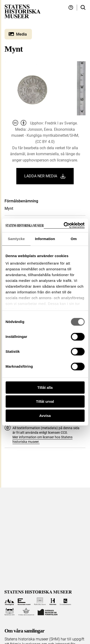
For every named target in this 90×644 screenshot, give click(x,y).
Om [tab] (74, 239)
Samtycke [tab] (16, 239)
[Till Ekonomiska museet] (24, 601)
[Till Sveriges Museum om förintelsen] (48, 612)
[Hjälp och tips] (71, 8)
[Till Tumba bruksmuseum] (26, 612)
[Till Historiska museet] (53, 601)
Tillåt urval (45, 401)
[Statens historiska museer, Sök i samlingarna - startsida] (23, 11)
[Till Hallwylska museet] (40, 601)
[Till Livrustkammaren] (66, 601)
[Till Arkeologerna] (9, 601)
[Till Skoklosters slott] (10, 612)
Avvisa (45, 416)
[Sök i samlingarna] (83, 8)
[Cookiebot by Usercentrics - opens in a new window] (64, 225)
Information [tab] (45, 239)
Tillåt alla (45, 387)
